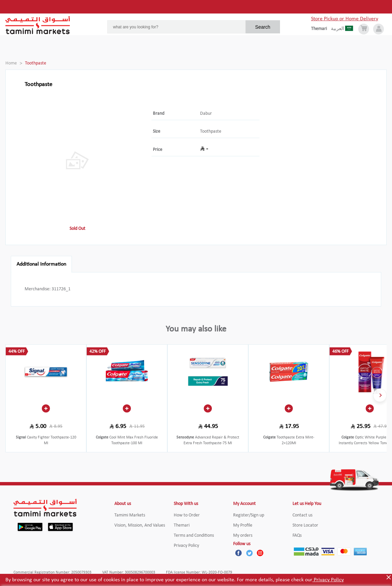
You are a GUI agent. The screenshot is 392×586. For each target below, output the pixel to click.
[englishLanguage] (321, 29)
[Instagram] (260, 553)
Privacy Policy (328, 580)
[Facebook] (239, 553)
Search (263, 27)
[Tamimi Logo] (38, 25)
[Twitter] (249, 553)
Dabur (206, 114)
